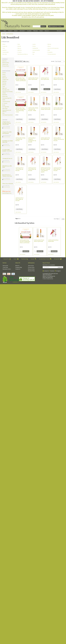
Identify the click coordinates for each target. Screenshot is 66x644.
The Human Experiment (52, 54)
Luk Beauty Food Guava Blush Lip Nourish (32, 169)
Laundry (34, 44)
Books (34, 52)
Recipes (41, 31)
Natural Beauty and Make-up (23, 54)
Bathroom (49, 44)
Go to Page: (56, 219)
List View (26, 61)
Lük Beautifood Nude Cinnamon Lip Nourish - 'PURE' (33, 109)
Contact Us (18, 269)
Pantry (19, 44)
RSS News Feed (7, 191)
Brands (16, 31)
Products (10, 31)
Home (5, 31)
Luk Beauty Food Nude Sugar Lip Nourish (19, 199)
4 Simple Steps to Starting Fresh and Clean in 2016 (6, 123)
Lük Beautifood (10, 34)
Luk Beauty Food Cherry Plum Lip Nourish (19, 169)
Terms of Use (5, 64)
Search (43, 26)
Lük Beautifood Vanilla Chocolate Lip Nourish (59, 139)
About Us (47, 31)
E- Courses (20, 52)
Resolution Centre (7, 269)
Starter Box (20, 50)
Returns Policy (6, 63)
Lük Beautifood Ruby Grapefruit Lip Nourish (20, 139)
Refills (49, 50)
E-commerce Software (46, 279)
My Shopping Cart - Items (55, 26)
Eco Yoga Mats (50, 52)
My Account (60, 31)
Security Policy (31, 271)
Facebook (52, 271)
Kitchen (4, 44)
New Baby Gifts (35, 48)
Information (22, 31)
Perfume (34, 46)
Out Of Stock (57, 89)
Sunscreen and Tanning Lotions (53, 48)
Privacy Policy (6, 66)
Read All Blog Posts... (7, 193)
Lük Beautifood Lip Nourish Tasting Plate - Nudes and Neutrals (21, 79)
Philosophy (36, 31)
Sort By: (53, 61)
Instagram (58, 271)
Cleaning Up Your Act (7, 159)
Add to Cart (22, 89)
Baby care (19, 48)
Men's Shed (5, 54)
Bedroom (19, 46)
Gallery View (19, 61)
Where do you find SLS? (8, 184)
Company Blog (19, 267)
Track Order (5, 267)
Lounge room (5, 46)
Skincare (49, 46)
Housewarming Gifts (36, 50)
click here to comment (7, 128)
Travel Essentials (6, 52)
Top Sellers (29, 31)
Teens (4, 48)
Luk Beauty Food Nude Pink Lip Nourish (57, 169)
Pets (33, 54)
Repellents (5, 50)
